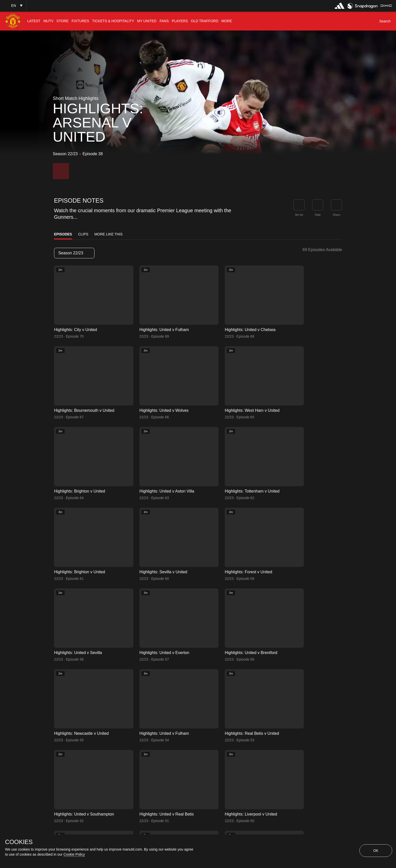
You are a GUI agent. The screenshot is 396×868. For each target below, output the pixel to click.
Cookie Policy (74, 854)
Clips (83, 234)
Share (337, 215)
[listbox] (74, 253)
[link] (336, 205)
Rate (318, 215)
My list (299, 215)
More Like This (109, 234)
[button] (13, 6)
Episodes (63, 234)
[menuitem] (34, 21)
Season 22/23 (74, 253)
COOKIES (19, 842)
